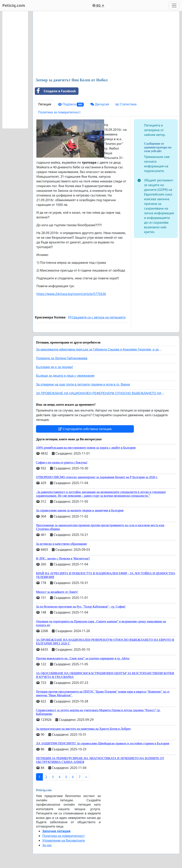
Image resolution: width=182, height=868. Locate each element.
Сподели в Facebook (55, 91)
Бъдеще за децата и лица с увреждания (65, 376)
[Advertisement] (106, 45)
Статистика (126, 104)
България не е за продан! (55, 367)
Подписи (71, 104)
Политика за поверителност (59, 112)
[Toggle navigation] (174, 5)
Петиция (45, 104)
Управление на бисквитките (64, 840)
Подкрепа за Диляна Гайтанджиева (62, 358)
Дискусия (100, 104)
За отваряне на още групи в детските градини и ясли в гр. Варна (83, 384)
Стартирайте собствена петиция (85, 429)
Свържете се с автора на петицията (97, 317)
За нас (47, 845)
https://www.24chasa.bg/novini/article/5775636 (71, 294)
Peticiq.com (14, 5)
